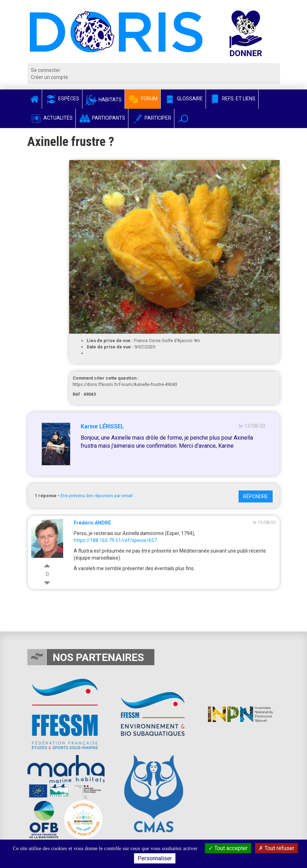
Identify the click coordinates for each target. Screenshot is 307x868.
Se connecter (46, 70)
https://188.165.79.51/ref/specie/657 (115, 540)
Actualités (51, 118)
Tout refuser (276, 848)
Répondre (256, 496)
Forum (143, 99)
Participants (102, 118)
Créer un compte (49, 77)
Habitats (104, 100)
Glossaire (183, 99)
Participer (151, 118)
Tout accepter (228, 848)
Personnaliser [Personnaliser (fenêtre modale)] (155, 858)
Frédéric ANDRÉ (92, 523)
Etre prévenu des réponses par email (96, 496)
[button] (183, 118)
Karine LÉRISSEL (102, 426)
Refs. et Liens (232, 99)
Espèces (62, 99)
